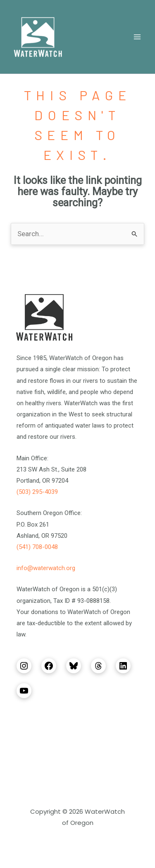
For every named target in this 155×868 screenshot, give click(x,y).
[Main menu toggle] (138, 37)
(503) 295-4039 (37, 492)
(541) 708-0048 (37, 547)
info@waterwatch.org (46, 568)
